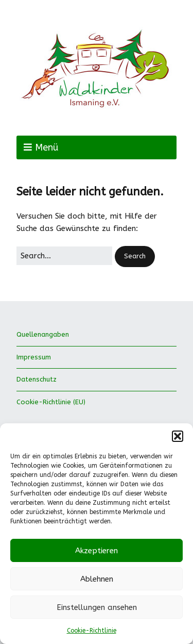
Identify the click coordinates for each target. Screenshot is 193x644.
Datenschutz (37, 379)
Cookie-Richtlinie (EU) (51, 402)
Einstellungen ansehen (97, 607)
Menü (47, 147)
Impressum (34, 357)
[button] (178, 436)
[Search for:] (64, 256)
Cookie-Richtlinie (92, 631)
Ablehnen (97, 579)
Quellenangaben (43, 334)
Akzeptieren (97, 551)
